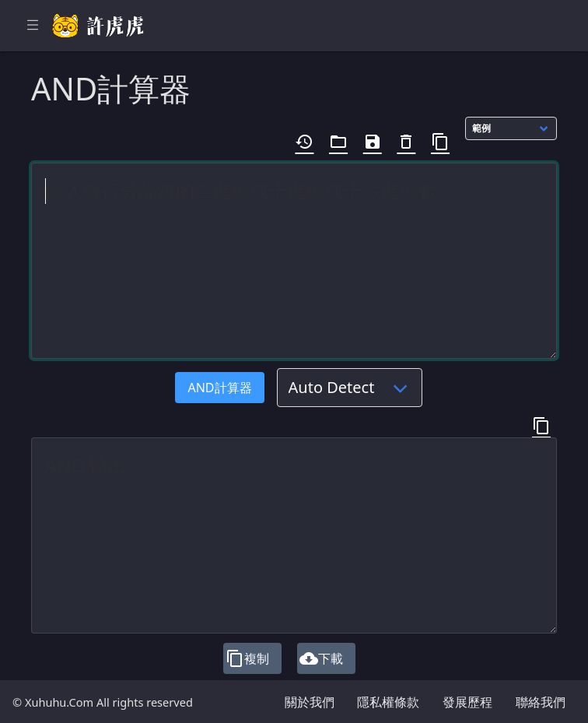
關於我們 (310, 702)
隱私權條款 (388, 702)
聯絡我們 (541, 702)
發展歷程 (467, 702)
